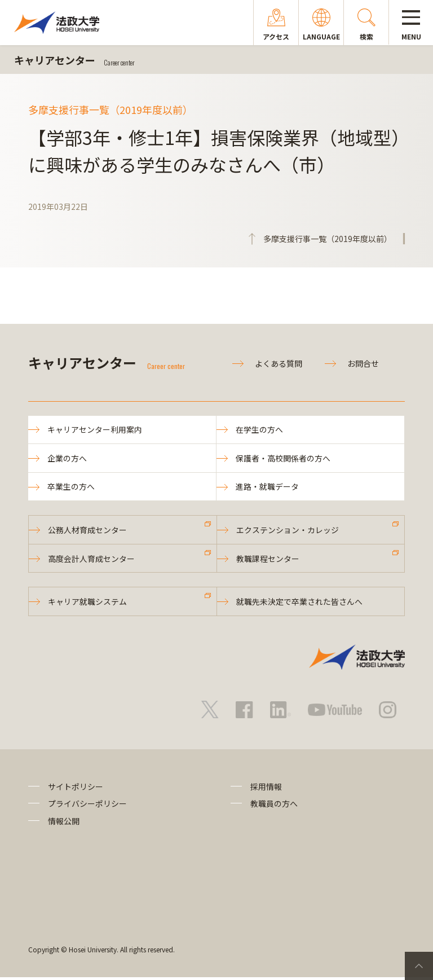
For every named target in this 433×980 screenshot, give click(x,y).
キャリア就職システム (88, 604)
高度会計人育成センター (92, 560)
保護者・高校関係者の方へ (284, 459)
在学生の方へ (260, 430)
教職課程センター (268, 560)
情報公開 (64, 824)
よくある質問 (279, 363)
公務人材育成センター (88, 531)
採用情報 (266, 789)
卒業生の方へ (72, 487)
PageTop (419, 966)
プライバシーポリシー (87, 806)
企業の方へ (68, 459)
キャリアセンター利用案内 (95, 430)
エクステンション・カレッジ (288, 531)
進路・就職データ (268, 487)
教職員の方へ (274, 806)
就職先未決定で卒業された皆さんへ (300, 604)
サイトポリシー (76, 789)
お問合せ (363, 363)
